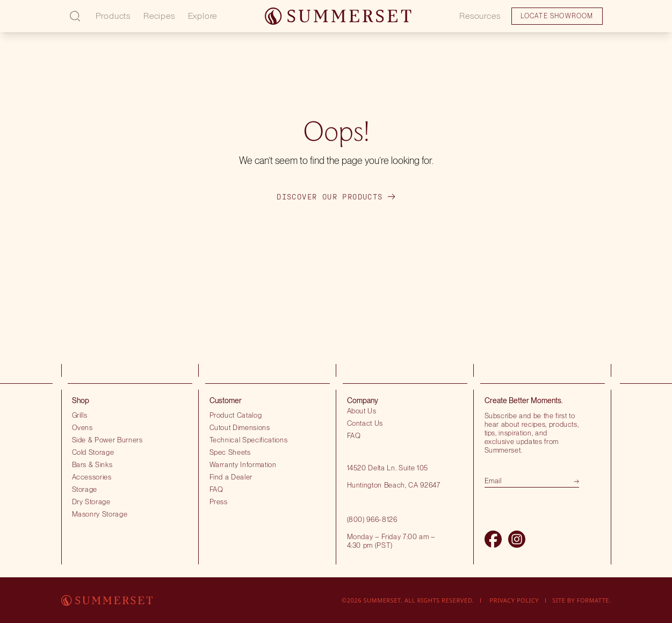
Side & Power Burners (107, 440)
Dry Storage (91, 502)
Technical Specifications (249, 440)
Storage (85, 489)
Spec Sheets (230, 452)
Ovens (82, 427)
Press (219, 502)
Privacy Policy (514, 600)
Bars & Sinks (92, 464)
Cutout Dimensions (240, 427)
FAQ (216, 489)
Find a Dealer (231, 477)
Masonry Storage (100, 514)
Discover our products (336, 197)
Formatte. (594, 600)
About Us (362, 411)
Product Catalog (236, 415)
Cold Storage (93, 452)
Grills (80, 415)
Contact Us (365, 423)
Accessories (92, 477)
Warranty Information (243, 464)
